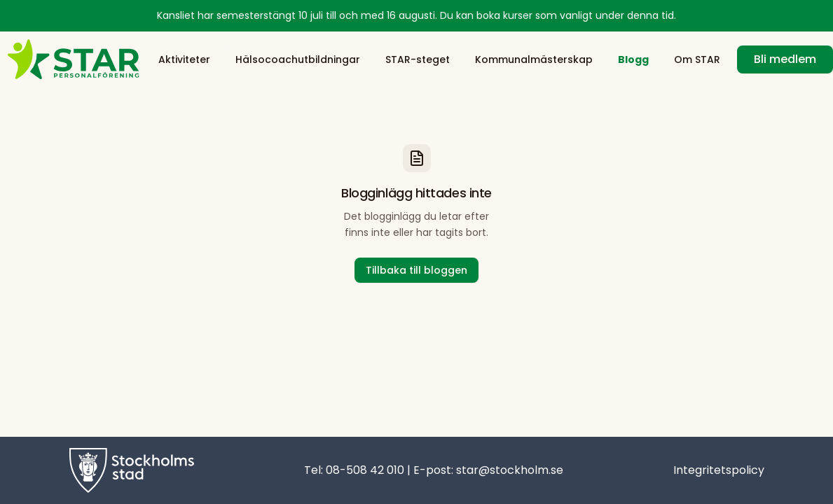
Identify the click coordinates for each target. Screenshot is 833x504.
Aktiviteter (184, 59)
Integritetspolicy (719, 470)
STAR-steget (418, 59)
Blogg (633, 59)
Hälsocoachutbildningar (298, 59)
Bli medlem (785, 59)
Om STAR (697, 59)
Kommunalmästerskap (534, 59)
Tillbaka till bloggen (416, 270)
